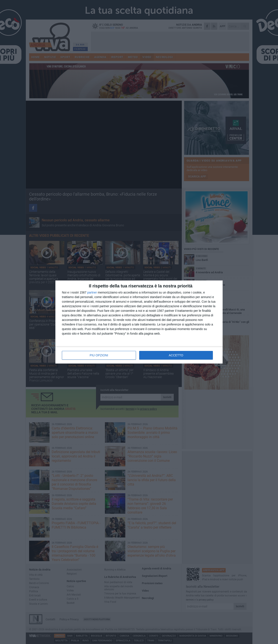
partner (92, 292)
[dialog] (139, 322)
